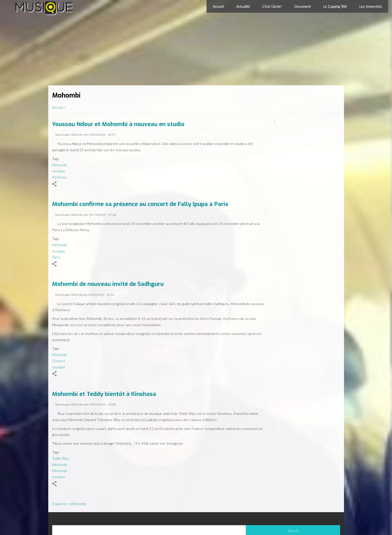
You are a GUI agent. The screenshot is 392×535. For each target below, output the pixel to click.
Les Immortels (371, 6)
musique (59, 171)
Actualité (243, 6)
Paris (56, 257)
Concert (59, 361)
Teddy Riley (61, 458)
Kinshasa (60, 177)
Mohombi (60, 165)
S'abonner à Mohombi (69, 504)
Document (302, 6)
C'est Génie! (272, 6)
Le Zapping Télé (335, 6)
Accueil (218, 6)
